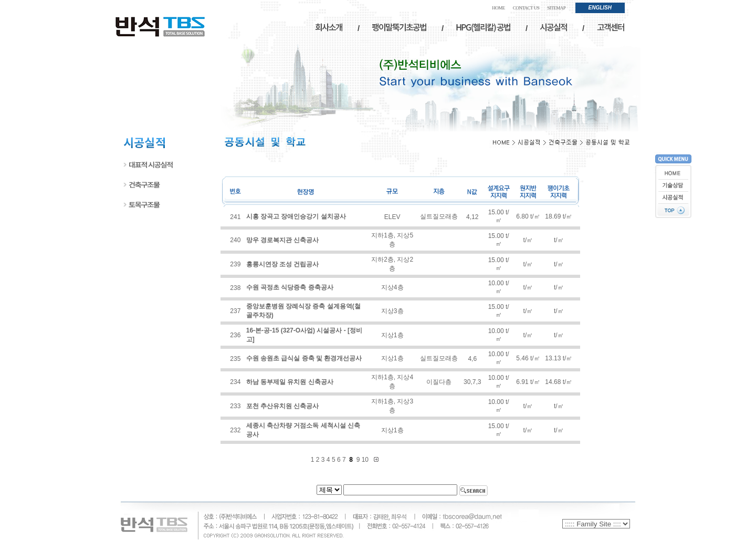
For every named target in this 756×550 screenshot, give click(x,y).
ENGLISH (600, 8)
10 (366, 460)
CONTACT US (526, 8)
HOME (498, 8)
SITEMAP (556, 8)
